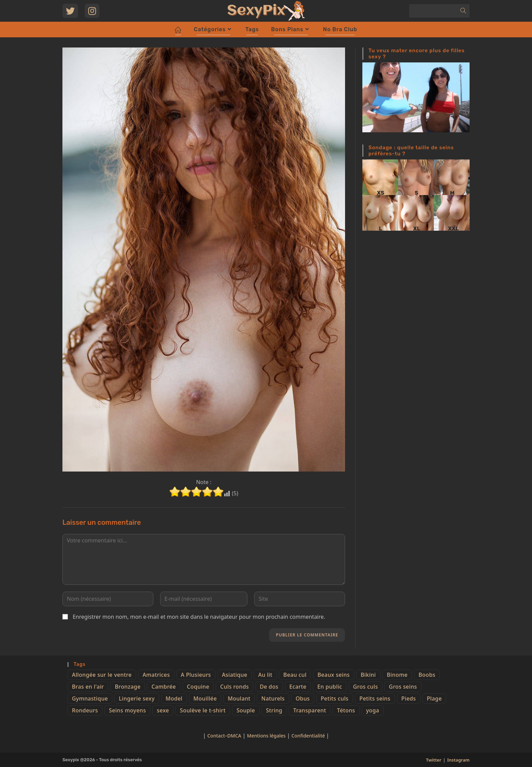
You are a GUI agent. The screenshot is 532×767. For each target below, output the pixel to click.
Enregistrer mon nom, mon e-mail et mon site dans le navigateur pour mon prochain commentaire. (199, 617)
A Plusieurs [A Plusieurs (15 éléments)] (196, 675)
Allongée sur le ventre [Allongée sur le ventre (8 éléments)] (102, 675)
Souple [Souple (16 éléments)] (246, 710)
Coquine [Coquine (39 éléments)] (198, 687)
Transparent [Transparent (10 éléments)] (310, 710)
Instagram (458, 760)
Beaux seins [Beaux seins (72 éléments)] (334, 675)
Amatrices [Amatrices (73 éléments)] (156, 675)
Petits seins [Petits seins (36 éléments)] (375, 698)
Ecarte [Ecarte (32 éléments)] (298, 687)
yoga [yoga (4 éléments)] (373, 710)
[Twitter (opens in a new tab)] (70, 11)
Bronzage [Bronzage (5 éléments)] (128, 687)
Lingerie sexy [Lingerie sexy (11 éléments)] (137, 698)
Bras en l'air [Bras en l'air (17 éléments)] (88, 687)
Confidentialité (309, 736)
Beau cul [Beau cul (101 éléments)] (295, 675)
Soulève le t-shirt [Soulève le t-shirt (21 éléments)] (203, 710)
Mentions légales (266, 736)
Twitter (433, 760)
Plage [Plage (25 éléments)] (434, 698)
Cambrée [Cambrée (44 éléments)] (164, 687)
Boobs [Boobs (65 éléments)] (427, 675)
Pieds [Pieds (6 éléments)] (409, 698)
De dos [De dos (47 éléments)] (269, 687)
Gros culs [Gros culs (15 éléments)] (366, 687)
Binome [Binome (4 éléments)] (397, 675)
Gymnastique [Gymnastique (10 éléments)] (90, 698)
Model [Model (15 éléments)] (174, 698)
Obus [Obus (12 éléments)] (303, 698)
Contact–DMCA (224, 736)
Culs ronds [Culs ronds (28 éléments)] (234, 687)
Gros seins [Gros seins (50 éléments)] (403, 687)
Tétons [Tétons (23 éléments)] (346, 710)
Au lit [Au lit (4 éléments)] (265, 675)
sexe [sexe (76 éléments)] (163, 710)
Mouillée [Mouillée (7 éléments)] (205, 698)
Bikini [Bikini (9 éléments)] (368, 675)
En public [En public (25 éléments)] (330, 687)
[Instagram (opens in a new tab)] (92, 11)
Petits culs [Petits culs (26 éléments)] (335, 698)
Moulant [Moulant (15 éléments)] (239, 698)
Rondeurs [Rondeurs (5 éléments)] (85, 710)
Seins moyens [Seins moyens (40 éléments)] (127, 710)
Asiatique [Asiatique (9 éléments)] (235, 675)
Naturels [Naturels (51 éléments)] (273, 698)
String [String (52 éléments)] (274, 710)
